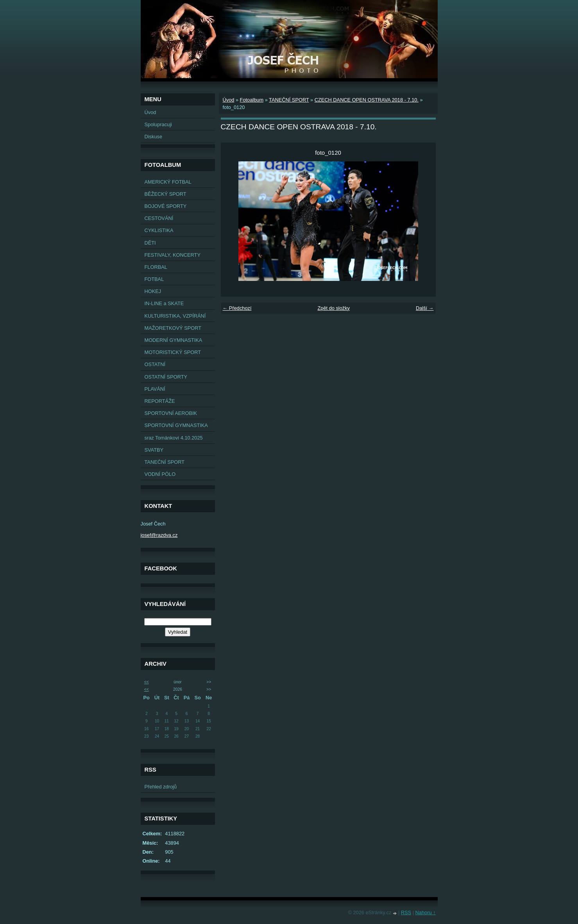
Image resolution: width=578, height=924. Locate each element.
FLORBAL (156, 267)
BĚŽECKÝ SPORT (166, 194)
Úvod (150, 112)
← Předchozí (237, 308)
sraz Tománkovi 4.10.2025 (174, 438)
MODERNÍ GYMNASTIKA (174, 340)
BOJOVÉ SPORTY (166, 206)
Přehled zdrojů (161, 787)
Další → (425, 308)
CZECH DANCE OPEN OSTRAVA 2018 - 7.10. (367, 100)
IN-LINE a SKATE (164, 303)
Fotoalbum (252, 100)
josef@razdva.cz (159, 535)
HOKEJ (153, 291)
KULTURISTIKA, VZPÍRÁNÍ (175, 316)
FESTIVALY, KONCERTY (173, 255)
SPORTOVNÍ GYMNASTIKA (176, 425)
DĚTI (150, 243)
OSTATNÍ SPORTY (166, 377)
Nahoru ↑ (426, 912)
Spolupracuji (158, 124)
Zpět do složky (334, 308)
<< (147, 682)
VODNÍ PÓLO (160, 474)
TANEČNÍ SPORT (165, 462)
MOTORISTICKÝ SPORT (173, 352)
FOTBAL (154, 279)
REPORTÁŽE (160, 401)
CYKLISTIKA (159, 230)
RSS (406, 912)
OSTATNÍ (155, 364)
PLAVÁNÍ (155, 389)
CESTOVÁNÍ (159, 218)
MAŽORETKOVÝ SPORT (173, 328)
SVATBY (154, 450)
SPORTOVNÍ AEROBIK (171, 413)
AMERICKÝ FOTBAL (168, 182)
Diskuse (154, 137)
